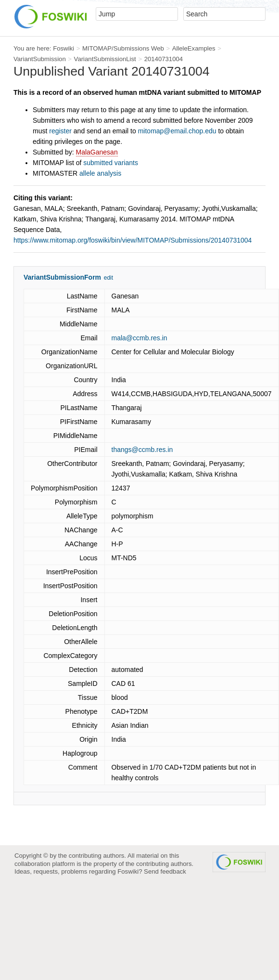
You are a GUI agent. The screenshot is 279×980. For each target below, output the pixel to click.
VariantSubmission (40, 59)
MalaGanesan (97, 152)
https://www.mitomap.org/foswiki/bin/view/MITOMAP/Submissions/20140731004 (133, 240)
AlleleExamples (194, 48)
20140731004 (164, 59)
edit (108, 278)
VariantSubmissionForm (62, 277)
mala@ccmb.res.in (139, 338)
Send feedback (165, 871)
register (60, 131)
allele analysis (100, 173)
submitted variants (111, 163)
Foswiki (63, 48)
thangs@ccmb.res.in (142, 450)
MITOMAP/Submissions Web (123, 48)
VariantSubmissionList (105, 59)
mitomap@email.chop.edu (177, 131)
